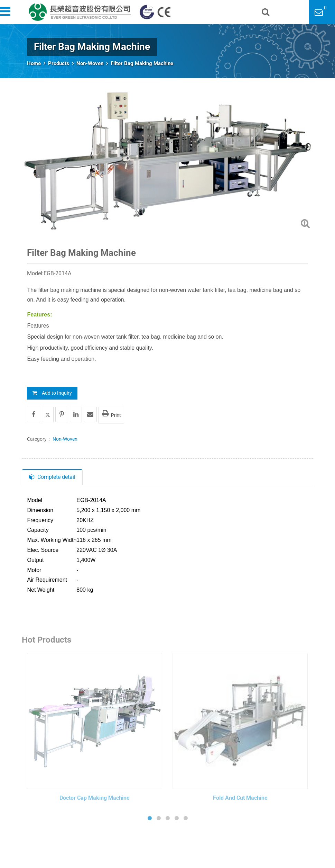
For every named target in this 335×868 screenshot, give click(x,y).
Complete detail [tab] (52, 477)
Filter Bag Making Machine (142, 63)
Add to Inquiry (52, 393)
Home (34, 63)
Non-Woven (90, 63)
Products (59, 63)
